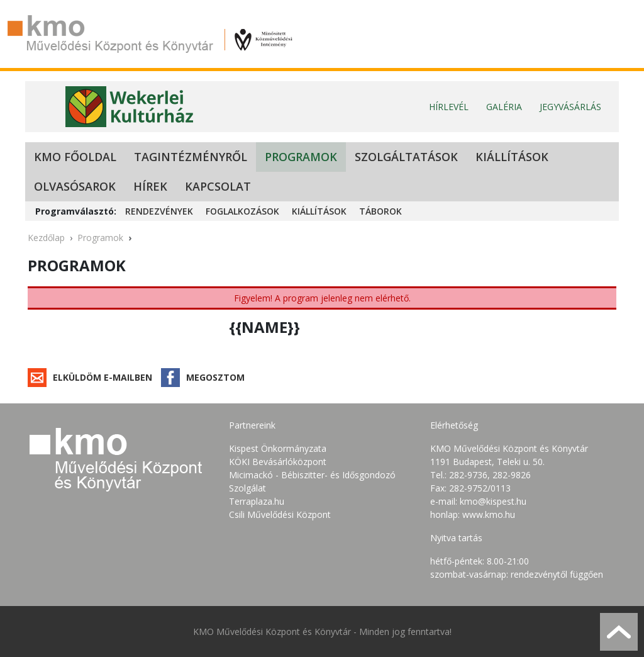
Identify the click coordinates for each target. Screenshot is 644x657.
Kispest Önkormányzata (278, 448)
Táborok (380, 211)
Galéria (504, 107)
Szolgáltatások (406, 157)
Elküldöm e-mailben (103, 377)
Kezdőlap (46, 238)
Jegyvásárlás (570, 107)
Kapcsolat (218, 186)
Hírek (150, 186)
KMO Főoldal (75, 157)
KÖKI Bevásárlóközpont (278, 462)
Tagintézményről (191, 157)
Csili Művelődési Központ (280, 514)
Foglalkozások (242, 211)
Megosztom (215, 377)
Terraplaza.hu (257, 501)
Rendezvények (159, 211)
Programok (301, 157)
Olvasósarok (75, 186)
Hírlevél (449, 107)
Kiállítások (512, 157)
